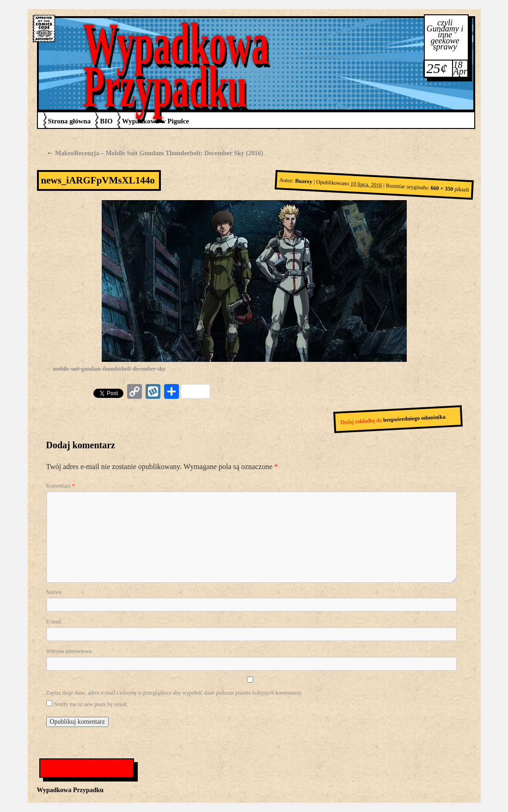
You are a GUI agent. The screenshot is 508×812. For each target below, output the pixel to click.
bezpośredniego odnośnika (414, 418)
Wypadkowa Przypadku (176, 65)
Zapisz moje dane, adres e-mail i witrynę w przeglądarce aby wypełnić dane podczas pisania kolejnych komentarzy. (174, 693)
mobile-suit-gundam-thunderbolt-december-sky (110, 369)
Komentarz (61, 486)
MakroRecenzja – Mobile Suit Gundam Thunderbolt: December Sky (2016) (155, 153)
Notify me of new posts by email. (91, 704)
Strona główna (70, 121)
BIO (106, 121)
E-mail (54, 622)
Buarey (304, 181)
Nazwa (54, 592)
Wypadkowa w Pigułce (156, 121)
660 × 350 (442, 189)
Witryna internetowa (69, 651)
